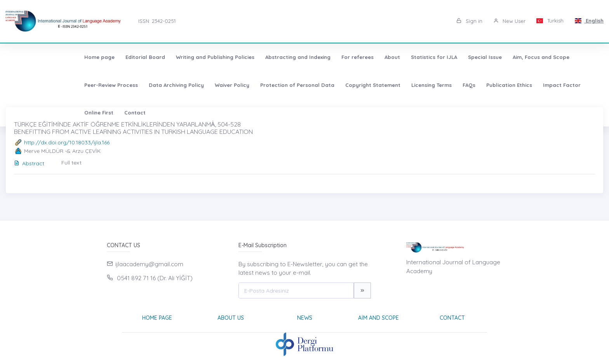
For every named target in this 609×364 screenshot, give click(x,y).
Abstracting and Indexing (228, 57)
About (323, 57)
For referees (288, 57)
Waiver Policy (98, 85)
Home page (30, 57)
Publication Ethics (375, 85)
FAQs (335, 85)
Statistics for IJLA (365, 57)
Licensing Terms (298, 85)
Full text (71, 163)
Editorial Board (76, 57)
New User (509, 21)
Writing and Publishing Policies (146, 57)
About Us (231, 318)
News (305, 318)
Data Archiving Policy (42, 85)
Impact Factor (428, 85)
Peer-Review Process (538, 57)
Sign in (469, 21)
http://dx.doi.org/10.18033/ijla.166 (67, 142)
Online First (472, 85)
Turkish (550, 21)
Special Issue (415, 57)
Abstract (29, 163)
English (589, 21)
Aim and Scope (378, 318)
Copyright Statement (239, 85)
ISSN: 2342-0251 (157, 21)
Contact (508, 85)
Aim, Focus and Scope (472, 57)
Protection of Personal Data (163, 85)
